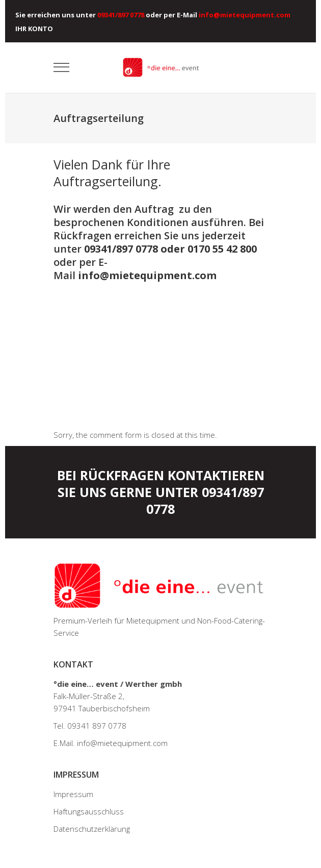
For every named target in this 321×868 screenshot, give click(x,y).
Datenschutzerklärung (92, 829)
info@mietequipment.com (147, 275)
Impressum (73, 794)
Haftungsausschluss (89, 811)
